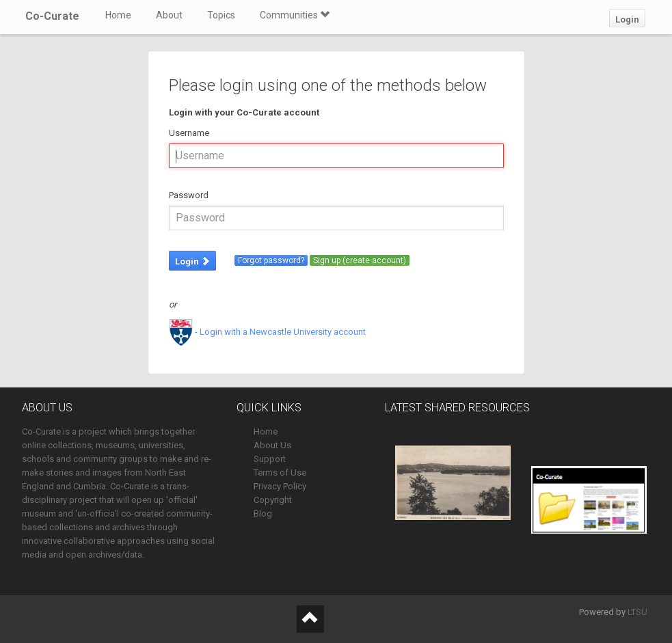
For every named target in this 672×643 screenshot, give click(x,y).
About (169, 15)
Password (189, 195)
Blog (263, 514)
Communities (295, 15)
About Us (272, 445)
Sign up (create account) (360, 260)
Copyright (273, 500)
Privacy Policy (280, 486)
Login (627, 19)
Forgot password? (271, 260)
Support (270, 459)
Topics (221, 15)
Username (189, 133)
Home (118, 15)
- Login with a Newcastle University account (267, 332)
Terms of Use (280, 473)
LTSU (637, 612)
